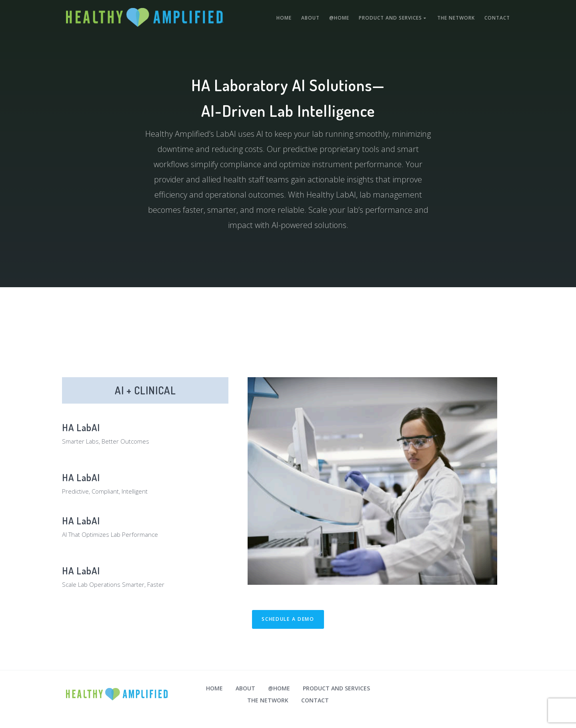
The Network (456, 18)
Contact (497, 18)
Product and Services (393, 18)
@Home (339, 18)
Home (284, 18)
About (310, 18)
